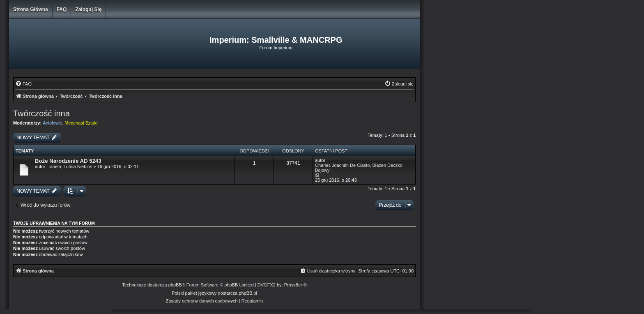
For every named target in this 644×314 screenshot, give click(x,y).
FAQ (62, 9)
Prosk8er (293, 285)
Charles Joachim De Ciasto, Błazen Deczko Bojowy (359, 168)
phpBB (175, 285)
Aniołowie (52, 123)
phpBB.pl (248, 293)
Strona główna (31, 9)
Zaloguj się (88, 9)
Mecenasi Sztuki (81, 123)
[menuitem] (23, 84)
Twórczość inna (41, 113)
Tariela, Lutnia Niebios (70, 166)
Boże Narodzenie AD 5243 (68, 161)
